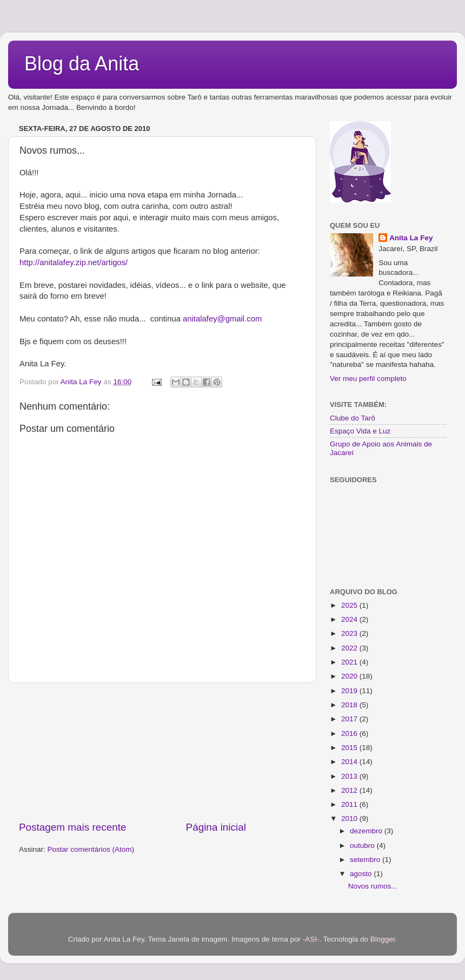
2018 (350, 705)
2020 (350, 676)
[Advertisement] (162, 752)
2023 (350, 633)
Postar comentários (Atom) (91, 849)
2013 (350, 776)
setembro (366, 860)
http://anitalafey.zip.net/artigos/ (74, 262)
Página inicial (216, 827)
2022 (350, 648)
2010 (350, 818)
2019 (350, 691)
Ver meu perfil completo (368, 379)
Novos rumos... (373, 886)
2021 (350, 662)
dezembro (367, 831)
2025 (350, 605)
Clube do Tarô (353, 418)
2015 (350, 748)
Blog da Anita (82, 64)
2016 (350, 734)
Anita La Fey (411, 238)
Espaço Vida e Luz (360, 431)
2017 (350, 719)
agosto (362, 874)
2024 (350, 619)
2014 (350, 762)
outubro (363, 846)
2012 (350, 790)
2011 (350, 804)
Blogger (383, 939)
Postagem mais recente (72, 827)
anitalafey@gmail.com (222, 319)
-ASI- (311, 939)
